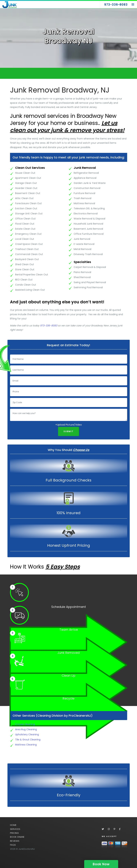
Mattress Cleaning (26, 745)
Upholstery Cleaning (27, 734)
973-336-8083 (49, 326)
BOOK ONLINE (17, 837)
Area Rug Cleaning (26, 729)
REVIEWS (15, 841)
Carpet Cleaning (25, 724)
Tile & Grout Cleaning (28, 740)
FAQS (13, 845)
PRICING (14, 833)
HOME (13, 825)
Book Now (101, 864)
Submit (68, 431)
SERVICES (15, 829)
